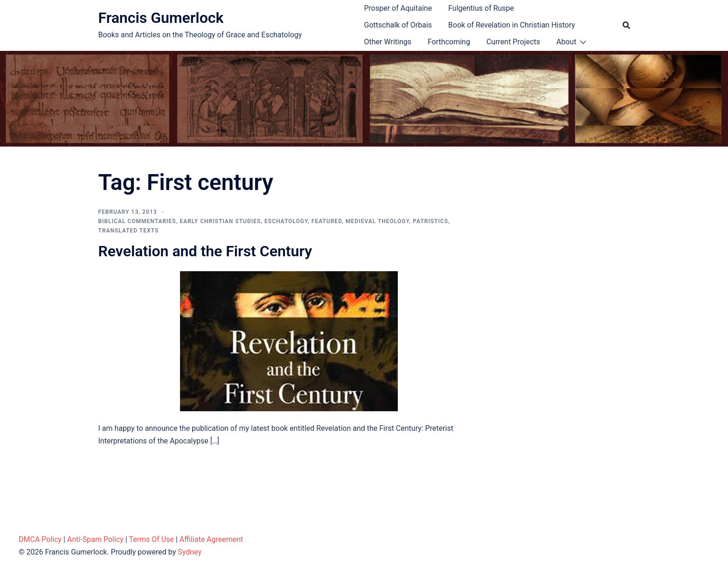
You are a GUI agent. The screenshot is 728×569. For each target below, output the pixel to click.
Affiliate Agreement (211, 539)
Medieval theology (377, 221)
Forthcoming (449, 42)
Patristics (430, 221)
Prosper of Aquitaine (398, 8)
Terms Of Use (151, 539)
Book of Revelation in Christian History (512, 25)
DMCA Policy (40, 539)
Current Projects (513, 42)
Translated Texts (129, 231)
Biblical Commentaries (137, 221)
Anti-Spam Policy (95, 539)
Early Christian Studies (220, 221)
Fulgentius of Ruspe (481, 8)
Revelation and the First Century (205, 251)
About (566, 42)
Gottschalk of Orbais (398, 25)
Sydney (190, 552)
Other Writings (388, 42)
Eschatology (286, 221)
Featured (327, 221)
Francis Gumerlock (161, 18)
